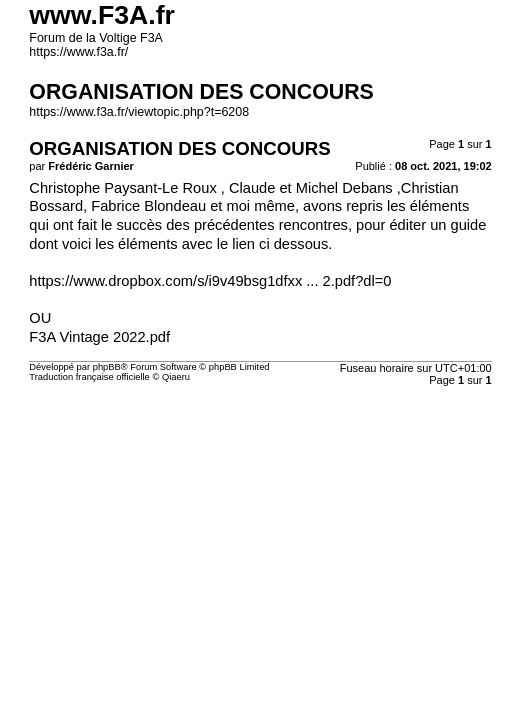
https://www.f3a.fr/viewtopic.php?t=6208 (139, 112)
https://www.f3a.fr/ (78, 52)
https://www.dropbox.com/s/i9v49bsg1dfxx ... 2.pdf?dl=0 (210, 281)
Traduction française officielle (89, 377)
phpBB (107, 367)
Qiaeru (176, 377)
